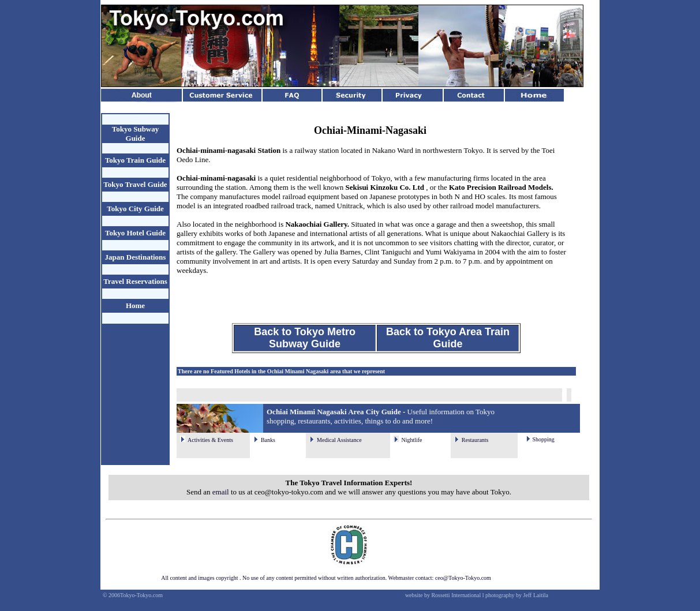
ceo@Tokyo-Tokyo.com (463, 578)
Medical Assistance (339, 440)
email (221, 492)
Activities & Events (210, 440)
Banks (268, 440)
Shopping (543, 439)
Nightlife (411, 440)
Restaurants (475, 440)
